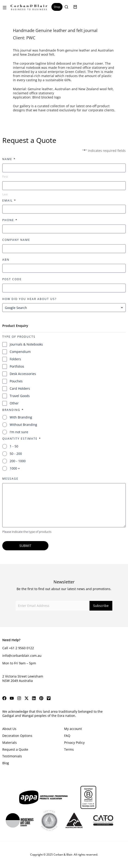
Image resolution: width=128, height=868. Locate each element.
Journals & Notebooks (26, 344)
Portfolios (17, 366)
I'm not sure (19, 432)
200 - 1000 (18, 461)
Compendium (20, 352)
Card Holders (20, 388)
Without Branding (23, 425)
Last (5, 194)
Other (14, 403)
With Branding (21, 417)
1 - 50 (14, 446)
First (5, 177)
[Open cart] (75, 7)
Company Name (16, 240)
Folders (15, 359)
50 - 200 (16, 454)
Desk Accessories (23, 374)
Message (10, 479)
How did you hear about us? (29, 299)
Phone (10, 220)
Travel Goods (20, 396)
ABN (6, 260)
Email (9, 200)
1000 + (15, 468)
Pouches (16, 381)
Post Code (12, 279)
